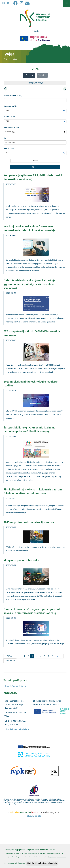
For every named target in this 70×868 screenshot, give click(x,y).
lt (8, 3)
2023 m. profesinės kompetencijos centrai (29, 523)
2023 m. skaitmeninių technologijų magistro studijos (31, 384)
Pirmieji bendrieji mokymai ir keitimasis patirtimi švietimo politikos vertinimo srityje (33, 492)
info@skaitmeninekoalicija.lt (17, 730)
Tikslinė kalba (10, 117)
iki (5, 138)
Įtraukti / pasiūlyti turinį (16, 686)
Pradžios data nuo (11, 128)
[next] (32, 75)
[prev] (26, 75)
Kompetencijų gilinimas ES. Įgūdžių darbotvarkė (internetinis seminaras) (33, 178)
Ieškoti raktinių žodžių (13, 96)
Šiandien (42, 75)
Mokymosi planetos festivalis (21, 561)
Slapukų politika (34, 816)
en (4, 3)
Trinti (35, 167)
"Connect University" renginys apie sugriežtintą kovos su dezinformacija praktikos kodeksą (32, 611)
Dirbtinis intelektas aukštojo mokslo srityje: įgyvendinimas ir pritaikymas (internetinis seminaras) (30, 284)
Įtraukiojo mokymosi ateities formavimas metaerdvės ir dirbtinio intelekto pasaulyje (29, 229)
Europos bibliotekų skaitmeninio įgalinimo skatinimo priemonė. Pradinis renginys (30, 430)
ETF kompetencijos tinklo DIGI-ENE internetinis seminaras (32, 334)
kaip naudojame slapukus (57, 857)
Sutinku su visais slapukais (15, 863)
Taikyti (35, 161)
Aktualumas (9, 149)
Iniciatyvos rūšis (11, 106)
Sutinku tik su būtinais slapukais (42, 863)
